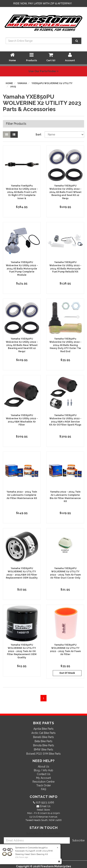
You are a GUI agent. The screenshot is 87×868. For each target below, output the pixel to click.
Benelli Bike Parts (43, 737)
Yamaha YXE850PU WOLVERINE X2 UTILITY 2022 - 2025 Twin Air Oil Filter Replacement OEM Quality (22, 651)
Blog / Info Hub (43, 770)
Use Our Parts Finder (43, 71)
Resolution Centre (43, 782)
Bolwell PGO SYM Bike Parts (43, 754)
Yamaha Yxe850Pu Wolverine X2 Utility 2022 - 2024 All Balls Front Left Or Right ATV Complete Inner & (22, 192)
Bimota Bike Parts (44, 745)
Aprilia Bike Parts (43, 729)
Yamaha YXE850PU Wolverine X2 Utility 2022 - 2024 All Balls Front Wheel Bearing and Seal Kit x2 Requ (65, 192)
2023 (13, 87)
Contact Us (44, 774)
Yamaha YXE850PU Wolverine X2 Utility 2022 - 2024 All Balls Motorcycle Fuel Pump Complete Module (22, 269)
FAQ (44, 789)
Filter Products (16, 124)
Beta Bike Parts (43, 741)
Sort (38, 135)
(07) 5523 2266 (45, 802)
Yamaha (22, 83)
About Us (43, 767)
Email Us (45, 806)
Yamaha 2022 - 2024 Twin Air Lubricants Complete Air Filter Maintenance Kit (22, 495)
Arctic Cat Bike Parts (43, 733)
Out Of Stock (67, 673)
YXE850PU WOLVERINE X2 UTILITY (52, 83)
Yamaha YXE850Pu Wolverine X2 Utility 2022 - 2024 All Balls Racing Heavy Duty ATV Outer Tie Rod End (65, 345)
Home (9, 83)
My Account (43, 778)
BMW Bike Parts (43, 750)
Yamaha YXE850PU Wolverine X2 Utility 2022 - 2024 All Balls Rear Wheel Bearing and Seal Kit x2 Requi (22, 345)
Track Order (44, 785)
